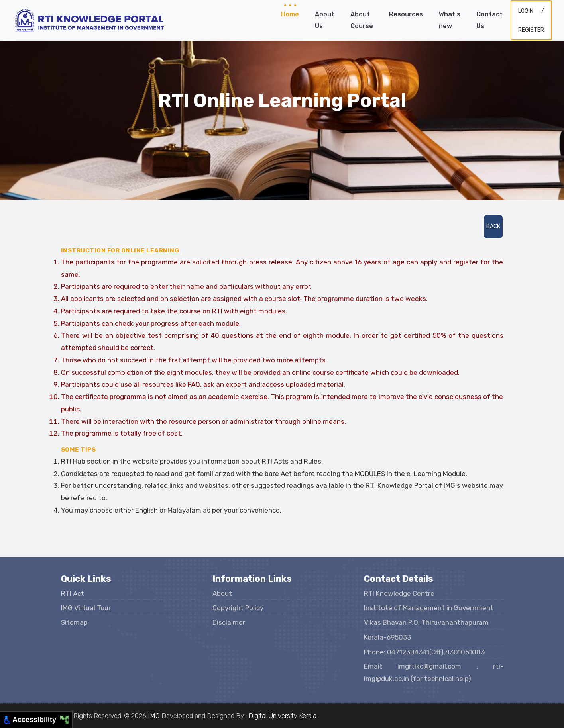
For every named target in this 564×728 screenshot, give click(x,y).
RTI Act (73, 593)
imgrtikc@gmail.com (437, 666)
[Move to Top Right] (67, 718)
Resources (406, 14)
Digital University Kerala (282, 716)
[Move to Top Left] (62, 718)
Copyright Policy (238, 608)
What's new (450, 20)
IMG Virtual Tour (86, 608)
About (222, 593)
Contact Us (489, 20)
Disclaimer (229, 622)
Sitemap (74, 622)
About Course (362, 20)
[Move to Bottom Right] (67, 722)
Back (493, 226)
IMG (154, 716)
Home (290, 14)
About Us (325, 20)
